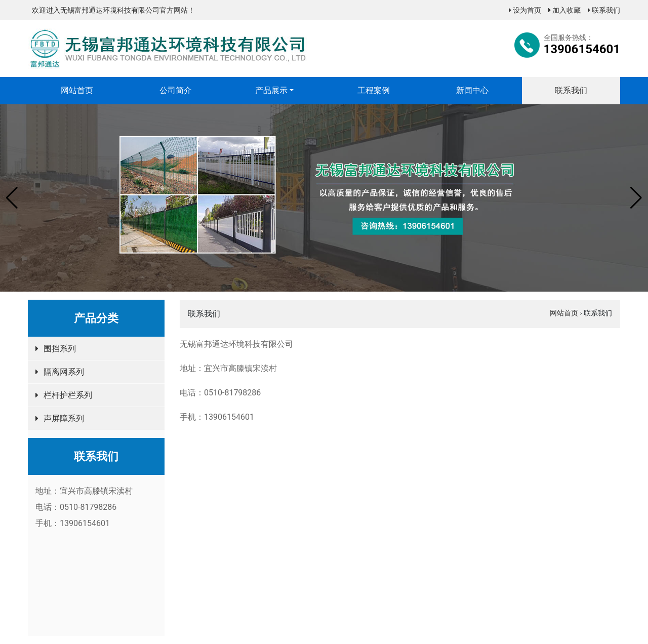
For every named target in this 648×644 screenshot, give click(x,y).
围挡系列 (60, 349)
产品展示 (271, 90)
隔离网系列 (64, 372)
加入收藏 (564, 10)
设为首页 (525, 10)
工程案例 (374, 90)
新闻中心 (472, 90)
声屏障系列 (64, 418)
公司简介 (176, 90)
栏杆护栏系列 (68, 395)
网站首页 (77, 90)
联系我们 (604, 10)
